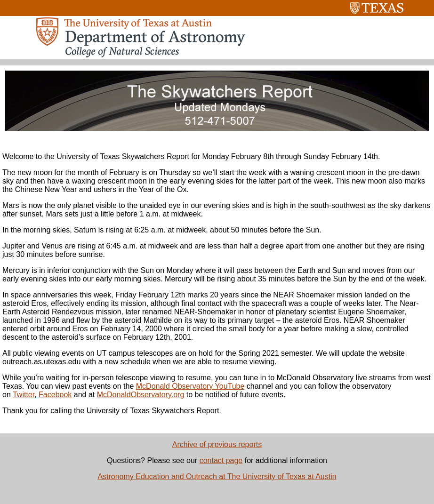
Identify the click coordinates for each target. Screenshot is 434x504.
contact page (221, 460)
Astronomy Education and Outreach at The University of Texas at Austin (217, 476)
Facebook (55, 395)
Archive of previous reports (217, 444)
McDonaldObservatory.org (141, 395)
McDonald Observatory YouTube (190, 386)
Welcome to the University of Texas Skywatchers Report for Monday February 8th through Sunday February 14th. (191, 156)
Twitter (24, 395)
